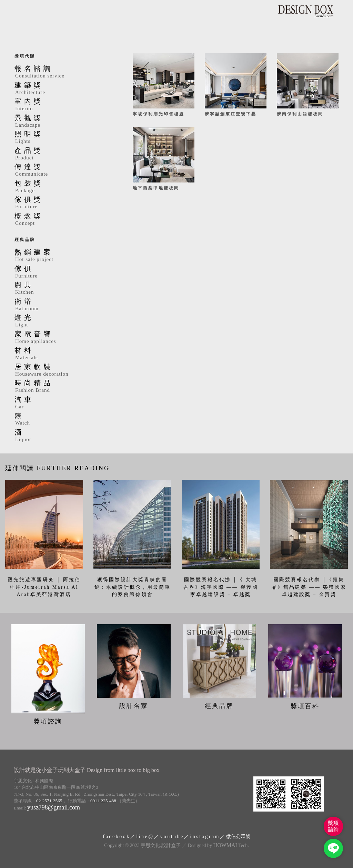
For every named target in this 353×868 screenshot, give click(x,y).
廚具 (63, 289)
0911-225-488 (103, 801)
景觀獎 (63, 122)
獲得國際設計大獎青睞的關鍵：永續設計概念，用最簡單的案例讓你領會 (133, 587)
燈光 (63, 321)
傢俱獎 (63, 203)
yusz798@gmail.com (54, 807)
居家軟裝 (63, 370)
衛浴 (63, 305)
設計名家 (134, 706)
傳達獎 (63, 170)
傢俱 (63, 272)
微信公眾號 (238, 836)
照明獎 (63, 138)
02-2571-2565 (49, 801)
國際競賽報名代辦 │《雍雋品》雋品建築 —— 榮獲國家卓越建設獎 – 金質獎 (309, 587)
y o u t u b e (171, 836)
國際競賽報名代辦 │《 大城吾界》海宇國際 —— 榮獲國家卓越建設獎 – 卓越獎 (221, 587)
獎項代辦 (25, 56)
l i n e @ (144, 836)
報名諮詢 (63, 72)
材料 (63, 354)
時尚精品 (63, 387)
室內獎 (63, 105)
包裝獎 (63, 187)
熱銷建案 (63, 256)
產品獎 (63, 154)
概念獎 (63, 220)
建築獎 (63, 89)
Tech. (231, 845)
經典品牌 (25, 240)
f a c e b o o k (116, 836)
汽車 (63, 403)
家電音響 (63, 338)
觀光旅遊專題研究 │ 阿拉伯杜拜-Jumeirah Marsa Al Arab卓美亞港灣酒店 (44, 587)
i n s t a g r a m (204, 836)
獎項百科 (305, 706)
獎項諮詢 (48, 721)
